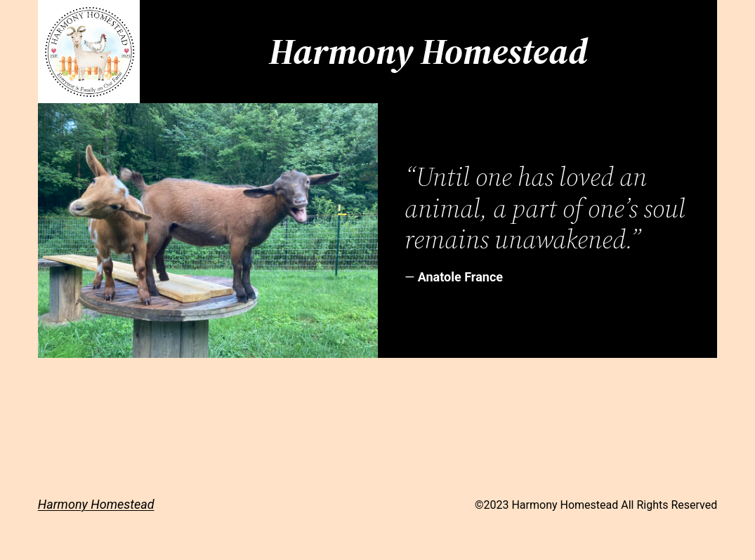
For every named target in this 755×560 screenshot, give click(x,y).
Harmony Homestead (96, 504)
